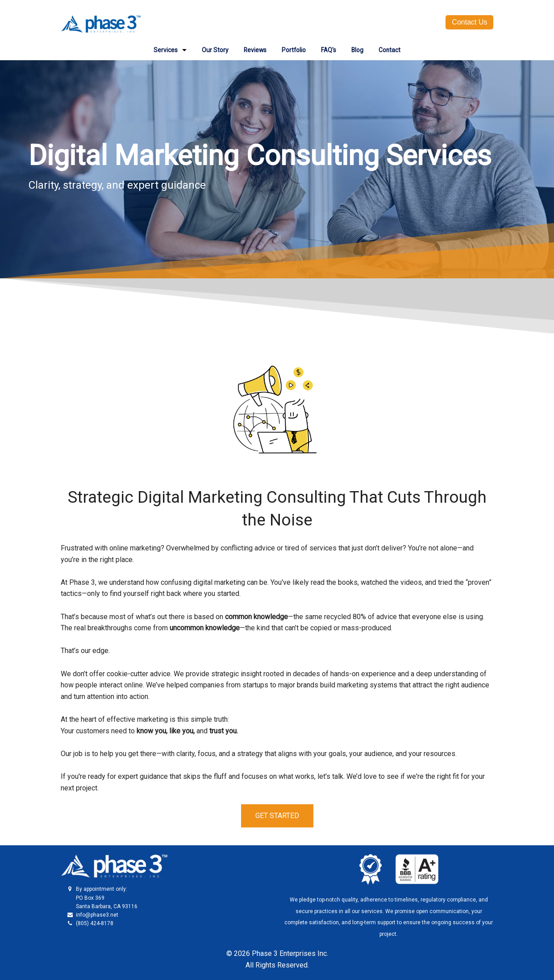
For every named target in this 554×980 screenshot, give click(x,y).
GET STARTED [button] (277, 816)
